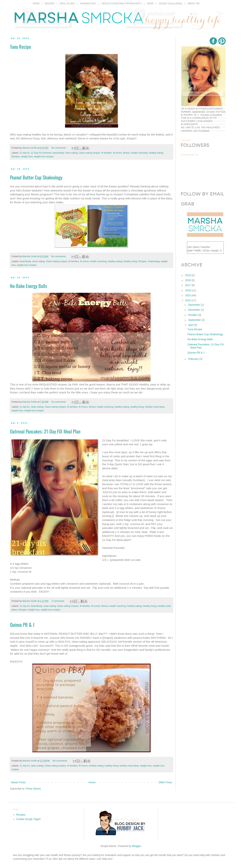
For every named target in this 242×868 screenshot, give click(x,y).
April (191, 325)
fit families (107, 153)
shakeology (154, 261)
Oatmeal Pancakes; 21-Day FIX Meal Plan (45, 431)
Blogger (136, 846)
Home (92, 782)
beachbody (58, 153)
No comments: (59, 148)
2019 (188, 275)
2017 (188, 285)
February (194, 359)
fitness (127, 153)
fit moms (117, 153)
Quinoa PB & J (22, 625)
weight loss (27, 157)
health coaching (139, 153)
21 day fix (25, 153)
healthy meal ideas (155, 407)
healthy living (130, 261)
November (194, 310)
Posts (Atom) (33, 789)
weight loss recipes (44, 157)
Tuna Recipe (21, 47)
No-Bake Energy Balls (29, 286)
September (195, 320)
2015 (188, 295)
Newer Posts (18, 782)
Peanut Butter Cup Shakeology (36, 177)
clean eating (71, 153)
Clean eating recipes (90, 153)
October (193, 315)
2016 (188, 290)
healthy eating (156, 153)
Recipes (16, 157)
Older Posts (165, 782)
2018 (188, 280)
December (194, 305)
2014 (188, 300)
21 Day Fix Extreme (41, 153)
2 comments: (58, 601)
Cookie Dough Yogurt (28, 819)
